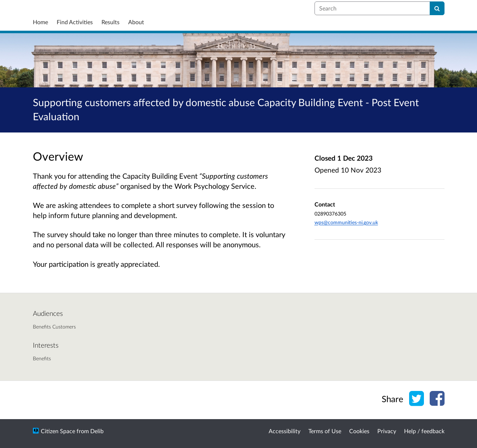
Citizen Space (58, 431)
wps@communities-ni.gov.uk (346, 222)
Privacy (387, 431)
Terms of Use (325, 431)
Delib (97, 431)
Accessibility (285, 431)
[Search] (437, 8)
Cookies (359, 431)
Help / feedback (424, 431)
